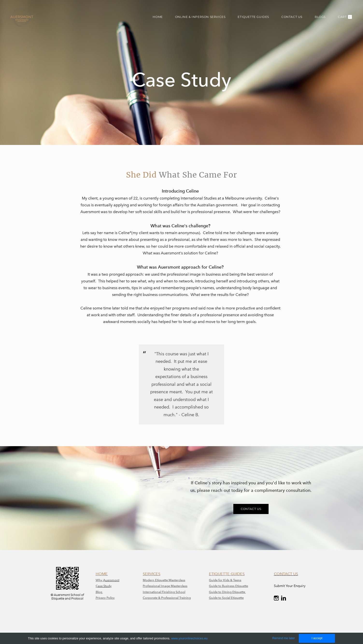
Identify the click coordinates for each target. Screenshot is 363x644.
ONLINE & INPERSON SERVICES (200, 17)
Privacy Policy (105, 598)
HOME (158, 17)
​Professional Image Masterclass (165, 586)
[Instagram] (276, 598)
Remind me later (284, 638)
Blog (99, 592)
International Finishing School (164, 592)
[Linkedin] (284, 598)
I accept (317, 638)
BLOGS (320, 17)
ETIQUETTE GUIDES (253, 17)
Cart (345, 17)
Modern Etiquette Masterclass (164, 580)
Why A (100, 580)
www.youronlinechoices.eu (189, 638)
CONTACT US (292, 17)
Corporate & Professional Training (167, 598)
